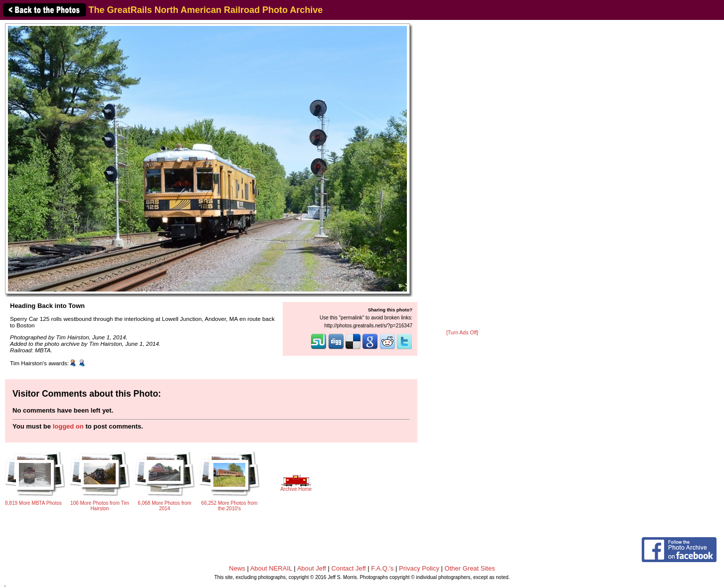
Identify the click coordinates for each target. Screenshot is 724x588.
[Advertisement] (462, 175)
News (237, 568)
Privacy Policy (419, 568)
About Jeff (312, 568)
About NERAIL (271, 568)
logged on (68, 426)
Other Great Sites (470, 568)
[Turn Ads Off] (462, 333)
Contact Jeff (349, 568)
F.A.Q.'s (382, 568)
